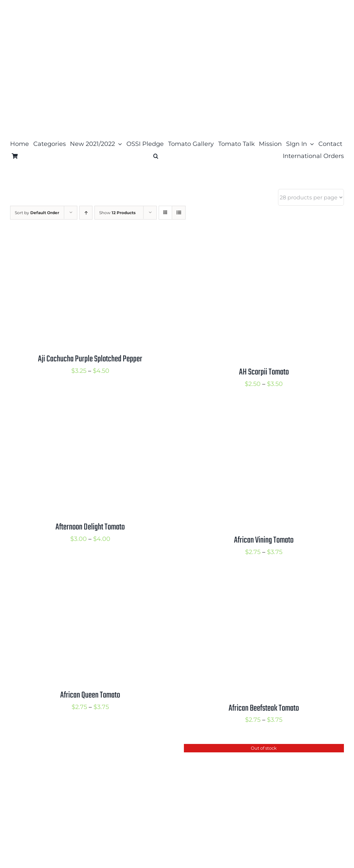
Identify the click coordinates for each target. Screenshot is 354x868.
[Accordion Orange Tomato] (264, 749)
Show (117, 213)
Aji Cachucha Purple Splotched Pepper (90, 359)
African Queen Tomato (90, 695)
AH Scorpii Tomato (264, 372)
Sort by (37, 213)
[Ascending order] (86, 213)
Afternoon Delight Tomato (90, 527)
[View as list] (179, 213)
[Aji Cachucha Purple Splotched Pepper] (90, 245)
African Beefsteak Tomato (264, 708)
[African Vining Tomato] (264, 413)
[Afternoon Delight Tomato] (90, 413)
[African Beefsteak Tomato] (264, 581)
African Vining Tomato (264, 540)
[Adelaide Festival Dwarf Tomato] (90, 749)
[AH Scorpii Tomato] (264, 245)
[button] (156, 156)
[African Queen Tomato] (90, 581)
